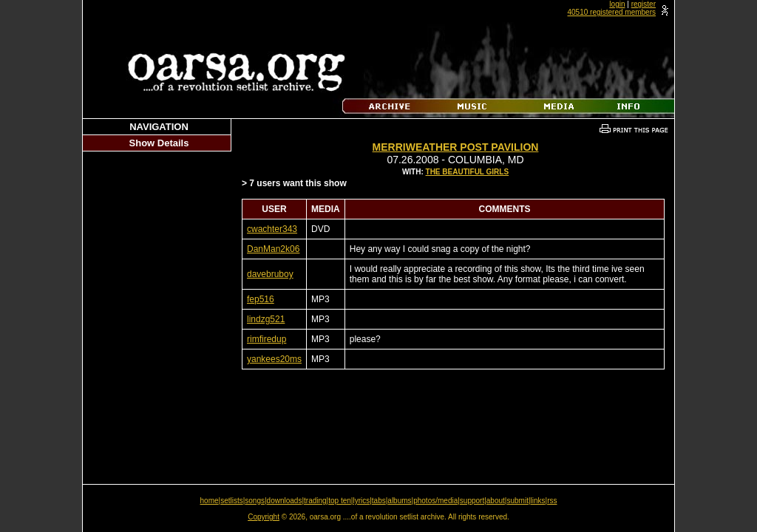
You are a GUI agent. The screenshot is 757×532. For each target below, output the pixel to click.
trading (315, 501)
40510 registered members (611, 12)
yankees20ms (274, 359)
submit (517, 501)
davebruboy (270, 274)
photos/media (435, 501)
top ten (340, 501)
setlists (232, 501)
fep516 (261, 299)
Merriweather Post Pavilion (456, 147)
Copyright (264, 517)
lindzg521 (266, 319)
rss (552, 501)
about (496, 501)
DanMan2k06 (273, 249)
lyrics (361, 501)
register (644, 4)
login (617, 4)
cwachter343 (272, 229)
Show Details (159, 143)
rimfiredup (267, 339)
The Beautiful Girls (468, 172)
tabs (379, 501)
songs (255, 501)
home (210, 501)
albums (399, 501)
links (538, 501)
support (472, 501)
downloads (285, 501)
